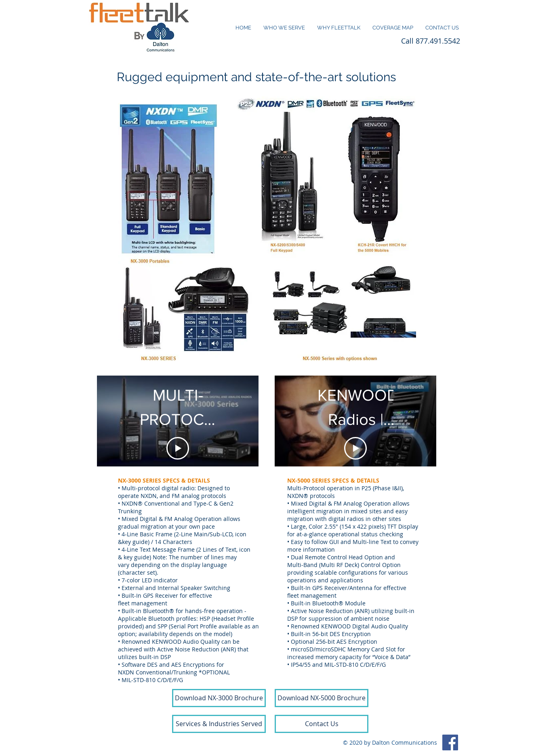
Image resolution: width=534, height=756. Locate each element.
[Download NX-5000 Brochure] (322, 698)
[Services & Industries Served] (219, 724)
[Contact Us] (322, 724)
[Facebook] (450, 742)
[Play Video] (178, 448)
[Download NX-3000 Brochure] (219, 698)
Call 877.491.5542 (431, 41)
